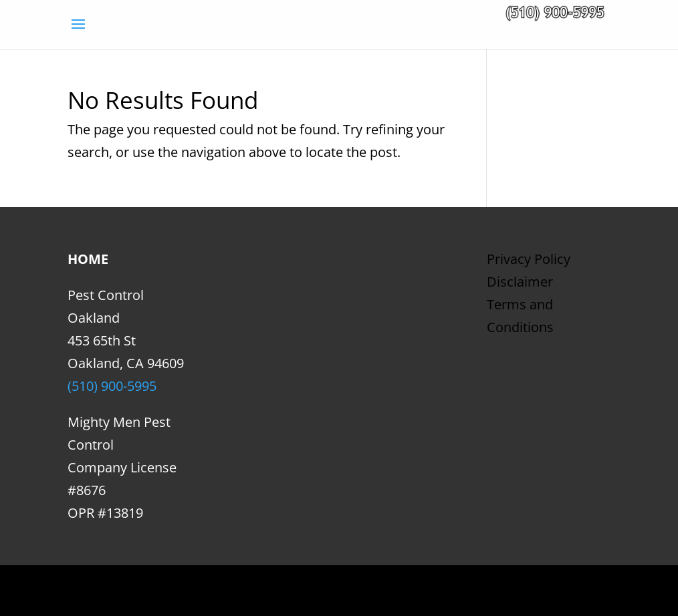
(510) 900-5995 (112, 386)
